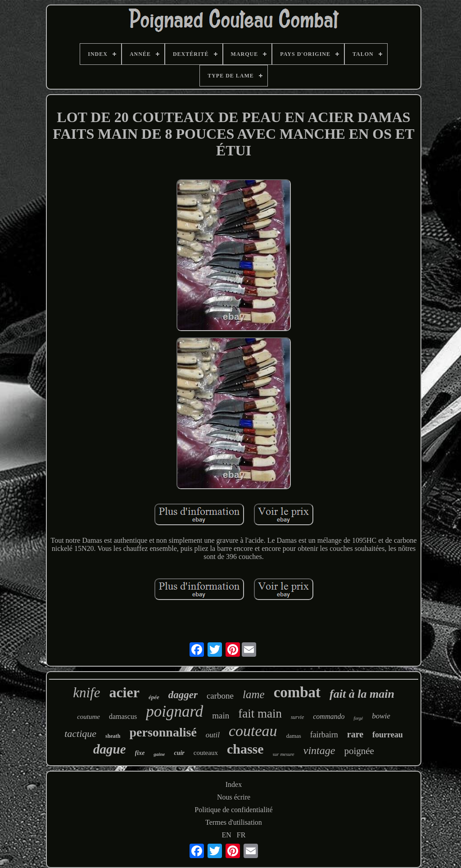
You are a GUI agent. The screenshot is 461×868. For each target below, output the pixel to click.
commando (329, 716)
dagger (183, 695)
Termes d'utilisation (234, 822)
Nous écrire (234, 797)
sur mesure (284, 754)
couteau (253, 731)
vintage (319, 750)
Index (234, 784)
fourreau (388, 735)
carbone (220, 696)
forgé (358, 718)
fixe (140, 753)
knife (86, 693)
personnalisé (163, 732)
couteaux (206, 753)
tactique (80, 734)
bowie (381, 716)
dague (110, 749)
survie (297, 717)
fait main (260, 713)
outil (213, 735)
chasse (245, 749)
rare (355, 734)
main (221, 716)
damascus (123, 716)
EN (227, 835)
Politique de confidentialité (233, 810)
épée (154, 697)
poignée (359, 751)
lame (254, 694)
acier (124, 692)
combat (297, 692)
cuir (179, 753)
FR (241, 835)
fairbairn (324, 735)
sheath (113, 736)
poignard (174, 711)
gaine (159, 754)
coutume (88, 717)
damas (294, 736)
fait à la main (362, 694)
